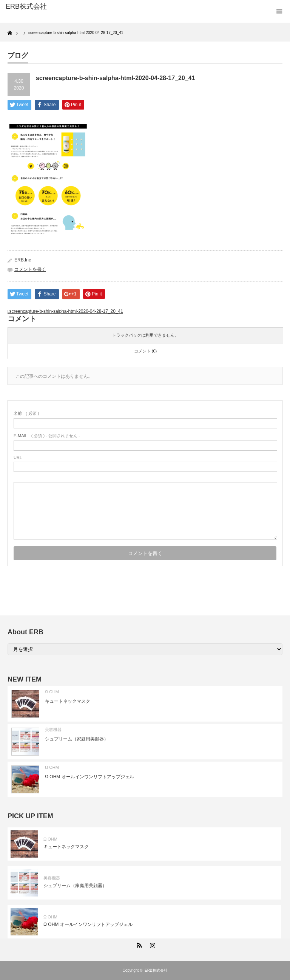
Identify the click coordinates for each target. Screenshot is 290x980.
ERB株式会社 (156, 970)
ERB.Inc (23, 260)
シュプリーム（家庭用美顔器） (77, 739)
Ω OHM (52, 692)
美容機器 (53, 730)
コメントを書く (30, 269)
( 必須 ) (26, 413)
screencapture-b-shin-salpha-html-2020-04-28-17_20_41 (66, 311)
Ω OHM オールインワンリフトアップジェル (89, 777)
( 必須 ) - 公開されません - (47, 436)
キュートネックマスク (68, 701)
